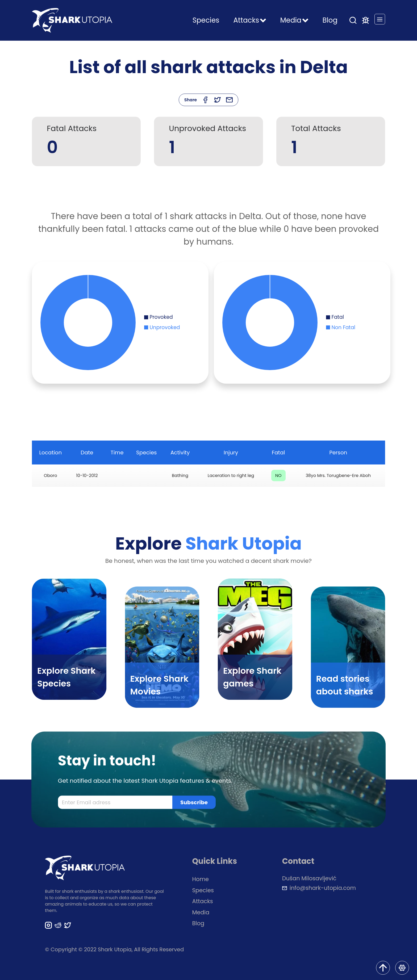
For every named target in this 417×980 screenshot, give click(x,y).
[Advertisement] (208, 191)
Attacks (203, 901)
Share (191, 100)
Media (201, 912)
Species (206, 20)
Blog (330, 20)
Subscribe (194, 802)
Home (201, 879)
